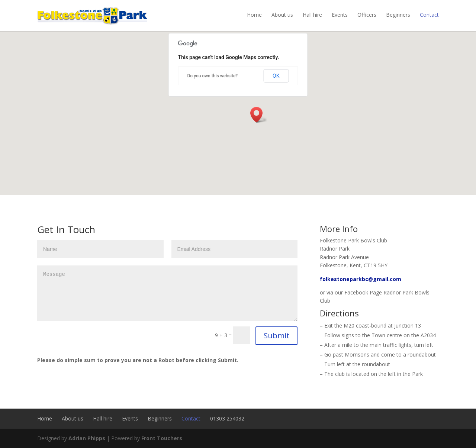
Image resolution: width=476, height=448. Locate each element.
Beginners (398, 15)
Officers (367, 15)
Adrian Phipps (87, 438)
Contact (429, 15)
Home (254, 15)
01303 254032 (227, 418)
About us (282, 15)
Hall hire (312, 15)
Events (340, 15)
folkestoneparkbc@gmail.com (361, 279)
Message (167, 293)
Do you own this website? (213, 76)
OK (276, 76)
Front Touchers (162, 438)
